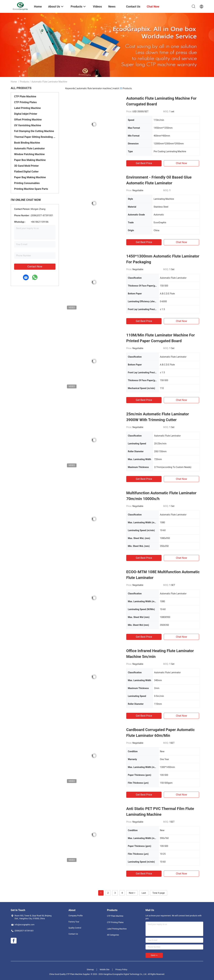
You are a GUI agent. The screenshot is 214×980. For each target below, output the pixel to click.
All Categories (113, 935)
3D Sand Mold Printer (26, 166)
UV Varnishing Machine (28, 125)
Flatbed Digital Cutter (26, 172)
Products (24, 82)
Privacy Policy (121, 970)
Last (144, 893)
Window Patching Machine (29, 154)
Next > (132, 893)
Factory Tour (74, 922)
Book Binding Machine (27, 143)
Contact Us (73, 934)
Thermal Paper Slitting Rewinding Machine (35, 137)
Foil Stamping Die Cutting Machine (34, 131)
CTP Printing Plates (25, 102)
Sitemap (90, 970)
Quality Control (75, 928)
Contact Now (35, 267)
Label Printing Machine (27, 108)
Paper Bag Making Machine (30, 177)
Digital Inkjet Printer (26, 114)
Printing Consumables (27, 183)
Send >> (154, 955)
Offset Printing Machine (28, 120)
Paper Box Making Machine (30, 160)
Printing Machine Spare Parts (31, 189)
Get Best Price (144, 163)
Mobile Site (105, 970)
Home (14, 82)
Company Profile (76, 916)
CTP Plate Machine (25, 96)
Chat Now (181, 163)
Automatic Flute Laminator (29, 148)
